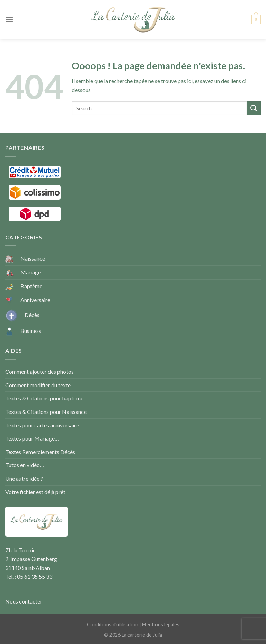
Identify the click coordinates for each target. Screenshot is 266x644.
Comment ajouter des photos (39, 371)
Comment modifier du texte (38, 385)
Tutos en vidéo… (25, 465)
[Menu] (9, 19)
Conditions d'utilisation (113, 624)
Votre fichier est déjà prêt (35, 492)
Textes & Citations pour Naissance (46, 412)
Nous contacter (24, 601)
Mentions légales (161, 624)
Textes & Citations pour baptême (44, 398)
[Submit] (254, 108)
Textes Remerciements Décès (40, 452)
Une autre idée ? (24, 478)
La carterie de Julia (142, 635)
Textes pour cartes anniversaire (42, 425)
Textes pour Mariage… (32, 438)
